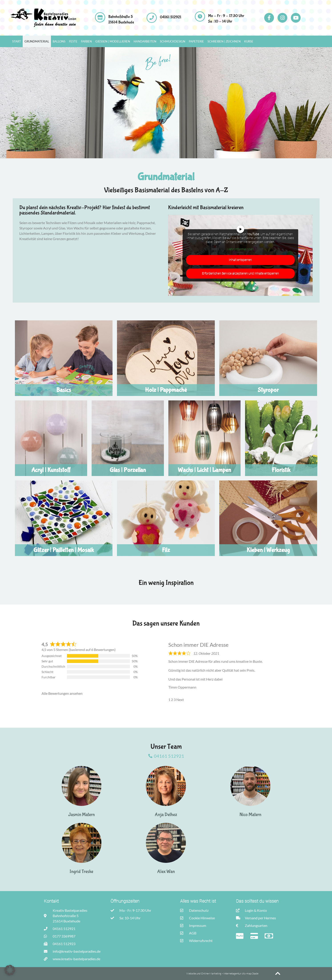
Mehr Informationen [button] (240, 249)
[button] (10, 970)
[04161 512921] (152, 18)
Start (17, 41)
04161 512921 (171, 17)
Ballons (59, 41)
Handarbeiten (145, 41)
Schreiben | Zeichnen (224, 41)
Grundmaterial (37, 41)
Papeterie (196, 41)
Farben (86, 41)
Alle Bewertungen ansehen (62, 693)
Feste (73, 41)
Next (180, 700)
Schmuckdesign (173, 41)
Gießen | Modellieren (113, 41)
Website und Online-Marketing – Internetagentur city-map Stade (223, 973)
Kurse (249, 41)
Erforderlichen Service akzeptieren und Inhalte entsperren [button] (240, 273)
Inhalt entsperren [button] (240, 260)
